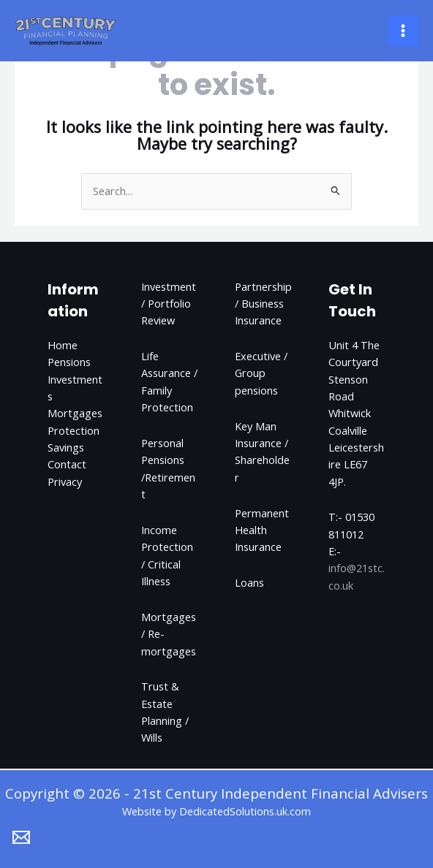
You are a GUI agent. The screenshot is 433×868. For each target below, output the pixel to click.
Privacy (65, 481)
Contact (67, 464)
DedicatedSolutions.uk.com (245, 811)
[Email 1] (21, 837)
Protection (74, 430)
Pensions (69, 362)
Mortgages (75, 413)
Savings (66, 447)
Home (63, 345)
